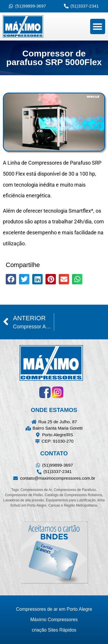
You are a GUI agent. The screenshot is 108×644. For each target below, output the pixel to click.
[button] (98, 26)
